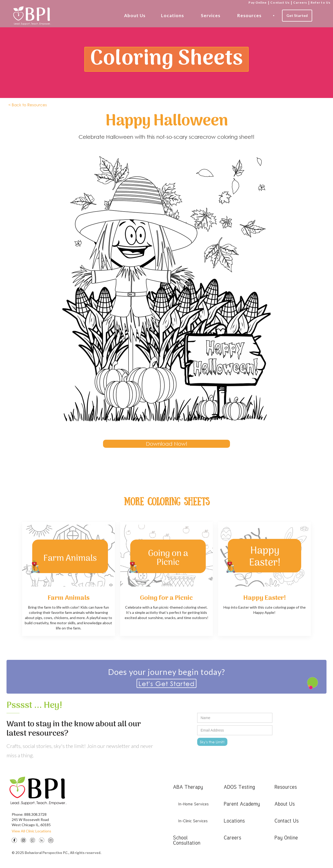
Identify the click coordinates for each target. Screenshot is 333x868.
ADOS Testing (239, 787)
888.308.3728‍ (35, 814)
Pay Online (258, 2)
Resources (249, 15)
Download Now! (167, 444)
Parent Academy (242, 804)
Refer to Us (321, 2)
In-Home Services (193, 804)
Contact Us (280, 2)
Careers (300, 2)
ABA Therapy (188, 787)
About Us (135, 15)
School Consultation (187, 840)
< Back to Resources (28, 105)
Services (211, 15)
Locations (172, 15)
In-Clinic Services (193, 821)
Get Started (297, 15)
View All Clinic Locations (31, 831)
